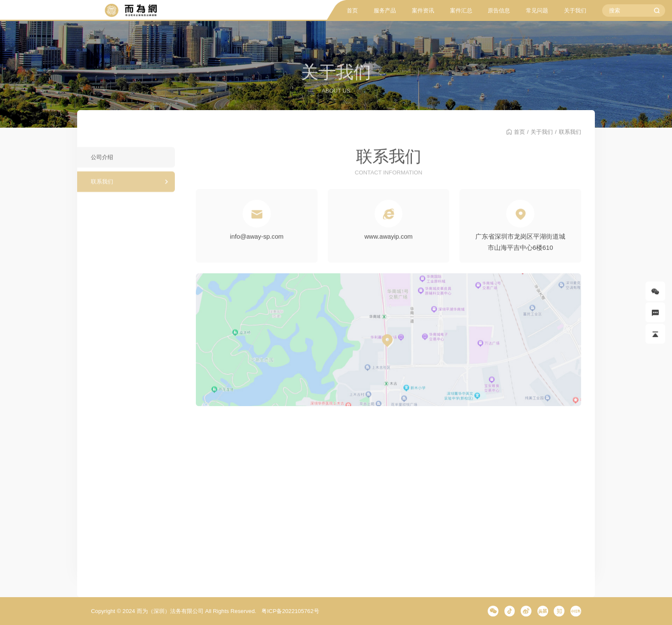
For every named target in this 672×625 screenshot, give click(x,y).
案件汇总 (461, 10)
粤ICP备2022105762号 (290, 611)
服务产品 (385, 10)
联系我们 (102, 187)
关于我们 (575, 10)
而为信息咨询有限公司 (130, 10)
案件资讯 (423, 10)
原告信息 (499, 10)
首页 (352, 10)
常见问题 (537, 10)
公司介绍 (102, 162)
